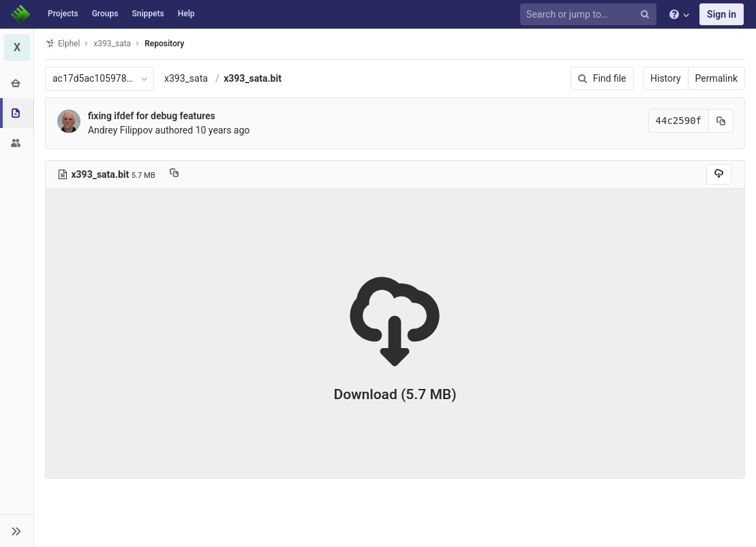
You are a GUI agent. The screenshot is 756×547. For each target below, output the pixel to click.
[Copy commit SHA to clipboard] (721, 121)
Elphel (62, 43)
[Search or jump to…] (590, 15)
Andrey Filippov (120, 130)
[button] (17, 531)
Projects (63, 14)
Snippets (148, 14)
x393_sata (186, 78)
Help (186, 14)
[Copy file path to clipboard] (174, 174)
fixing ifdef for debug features (152, 116)
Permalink (716, 78)
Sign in (722, 14)
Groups (105, 14)
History (666, 78)
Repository (164, 44)
